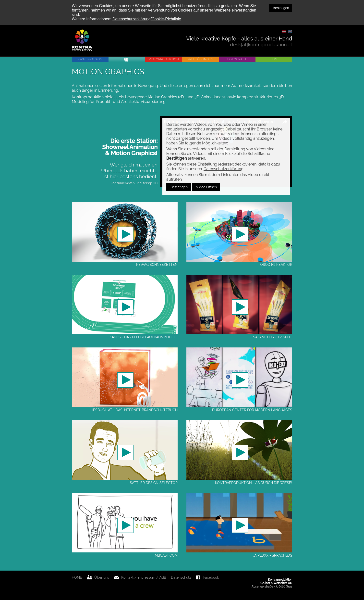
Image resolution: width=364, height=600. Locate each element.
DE (284, 31)
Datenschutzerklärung (224, 169)
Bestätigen (280, 8)
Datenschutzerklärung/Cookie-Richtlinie (147, 19)
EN (290, 31)
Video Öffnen (206, 187)
